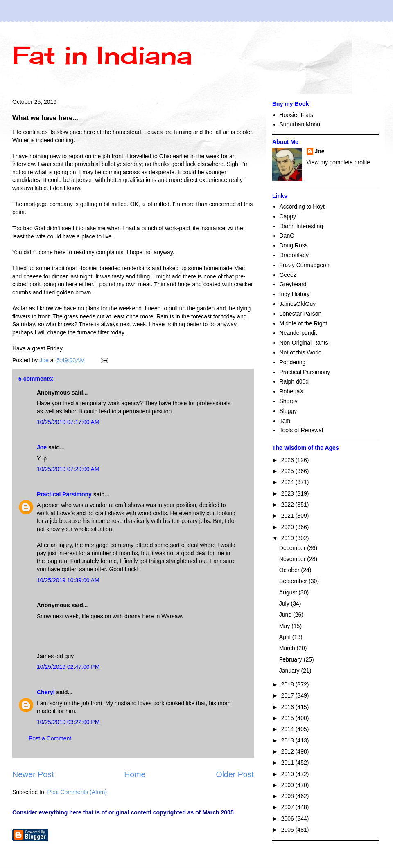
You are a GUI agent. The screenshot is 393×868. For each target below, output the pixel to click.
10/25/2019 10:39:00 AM (68, 580)
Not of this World (301, 352)
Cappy (288, 216)
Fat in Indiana (102, 55)
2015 (288, 718)
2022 (288, 505)
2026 (288, 460)
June (286, 615)
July (285, 603)
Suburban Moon (300, 124)
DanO (287, 236)
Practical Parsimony (64, 494)
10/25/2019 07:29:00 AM (68, 469)
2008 (288, 796)
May (285, 626)
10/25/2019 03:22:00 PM (68, 722)
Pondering (293, 362)
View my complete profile (338, 162)
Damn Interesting (302, 226)
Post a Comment (50, 738)
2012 (288, 751)
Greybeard (293, 284)
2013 (288, 740)
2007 (288, 807)
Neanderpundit (298, 333)
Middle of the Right (304, 323)
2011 (288, 763)
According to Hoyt (302, 206)
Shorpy (289, 401)
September (294, 581)
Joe (42, 447)
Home (135, 774)
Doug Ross (294, 245)
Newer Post (33, 774)
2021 (288, 516)
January (290, 671)
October (290, 570)
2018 (288, 684)
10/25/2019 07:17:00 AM (68, 422)
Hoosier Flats (296, 115)
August (289, 592)
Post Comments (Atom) (77, 792)
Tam (285, 421)
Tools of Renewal (302, 430)
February (291, 659)
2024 (288, 482)
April (286, 637)
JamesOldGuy (298, 304)
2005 (288, 830)
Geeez (288, 275)
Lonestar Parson (301, 314)
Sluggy (288, 411)
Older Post (235, 774)
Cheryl (46, 692)
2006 (288, 819)
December (293, 548)
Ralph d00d (294, 381)
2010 (288, 774)
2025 (288, 471)
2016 (288, 707)
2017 (288, 695)
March (288, 648)
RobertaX (292, 391)
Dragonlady (294, 255)
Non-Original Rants (304, 343)
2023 (288, 493)
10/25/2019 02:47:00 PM (68, 667)
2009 (288, 785)
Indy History (295, 294)
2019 (288, 538)
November (293, 559)
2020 (288, 527)
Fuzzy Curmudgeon (305, 265)
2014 (288, 729)
